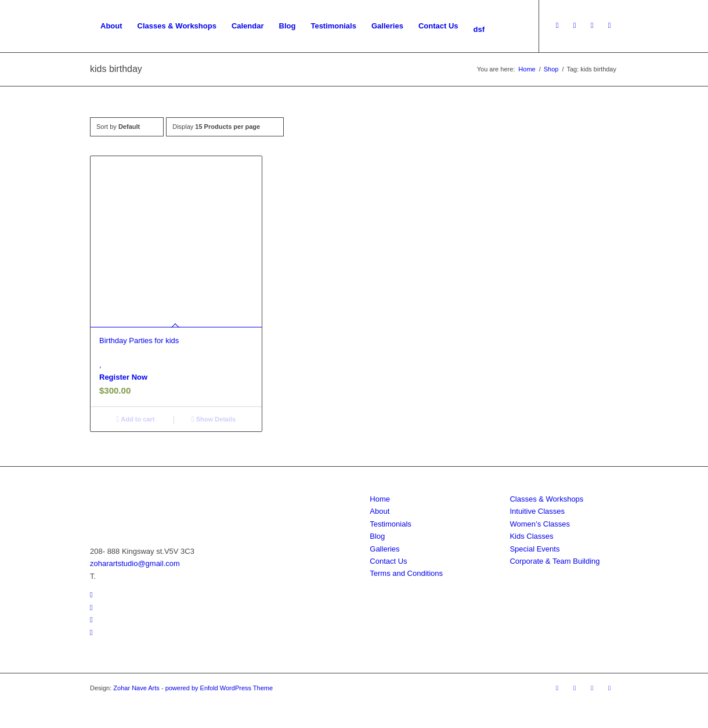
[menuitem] (111, 26)
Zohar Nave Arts (136, 688)
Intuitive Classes (537, 511)
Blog (377, 536)
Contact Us (388, 561)
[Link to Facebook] (575, 26)
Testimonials (391, 524)
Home (380, 499)
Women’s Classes (540, 524)
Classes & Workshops (546, 499)
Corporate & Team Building (555, 561)
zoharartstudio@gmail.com (135, 563)
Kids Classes (531, 536)
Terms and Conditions (406, 573)
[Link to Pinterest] (609, 26)
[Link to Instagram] (592, 26)
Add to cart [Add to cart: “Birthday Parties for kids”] (135, 419)
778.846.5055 (121, 576)
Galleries (384, 549)
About (380, 511)
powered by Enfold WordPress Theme (219, 688)
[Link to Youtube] (557, 26)
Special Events (534, 549)
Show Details (214, 419)
